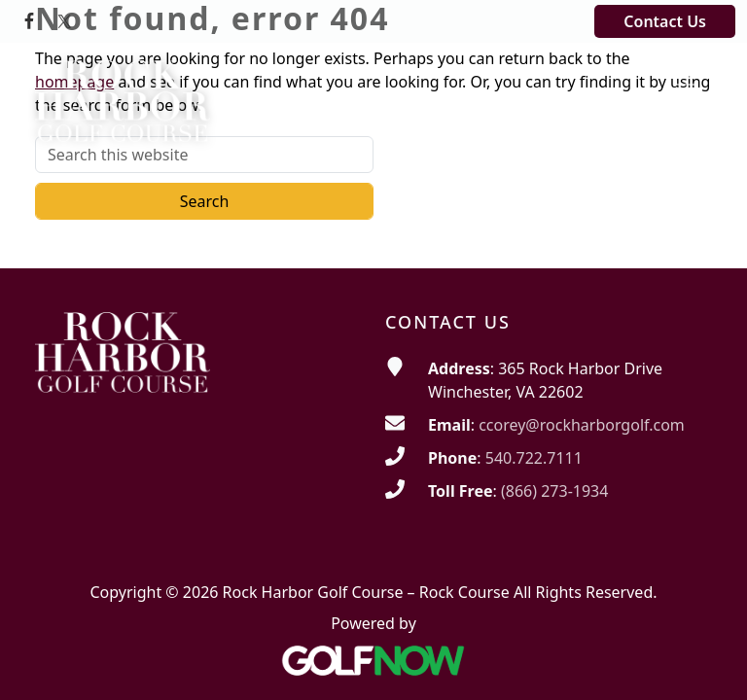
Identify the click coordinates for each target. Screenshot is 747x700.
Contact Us (665, 21)
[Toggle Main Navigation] (685, 77)
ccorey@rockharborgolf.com (582, 425)
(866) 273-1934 (554, 491)
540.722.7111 (534, 458)
